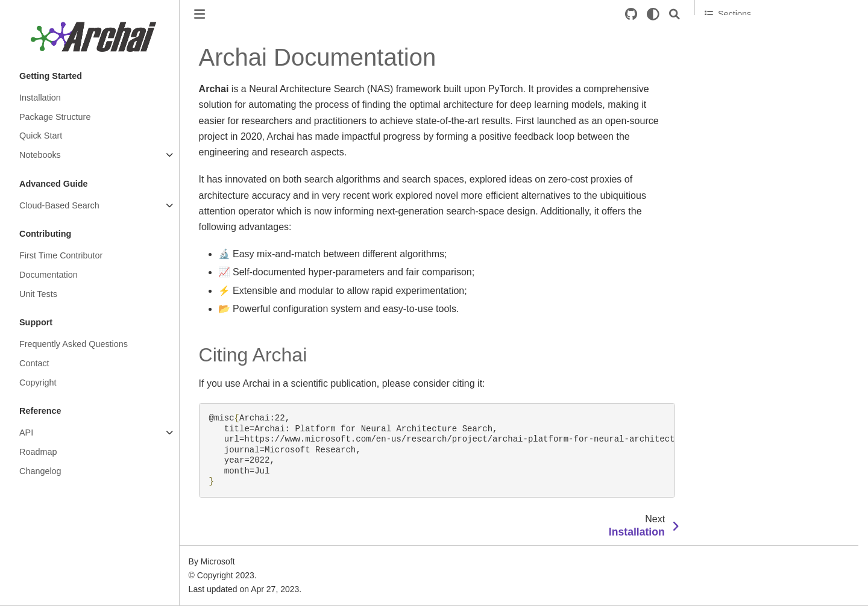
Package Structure (55, 117)
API (26, 433)
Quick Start (41, 136)
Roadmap (38, 452)
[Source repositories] (631, 14)
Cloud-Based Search (59, 205)
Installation (40, 98)
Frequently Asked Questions (74, 344)
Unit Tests (38, 294)
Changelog (40, 471)
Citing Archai (729, 37)
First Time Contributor (61, 255)
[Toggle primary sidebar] (200, 14)
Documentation (49, 275)
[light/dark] (653, 14)
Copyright (38, 383)
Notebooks (40, 155)
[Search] (675, 14)
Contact (34, 363)
